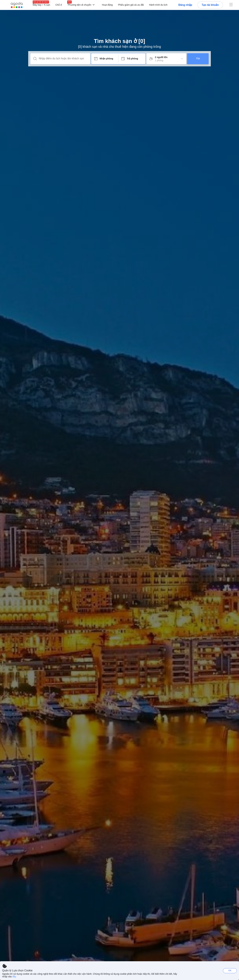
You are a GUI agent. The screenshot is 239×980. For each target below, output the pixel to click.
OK (230, 970)
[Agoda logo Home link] (17, 5)
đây (14, 977)
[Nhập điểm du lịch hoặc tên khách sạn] (63, 59)
